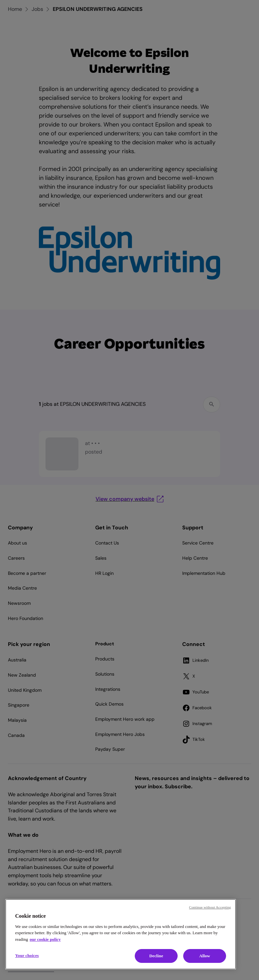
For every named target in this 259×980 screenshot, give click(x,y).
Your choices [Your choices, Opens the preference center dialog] (27, 955)
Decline (156, 956)
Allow (204, 956)
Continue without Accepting (210, 907)
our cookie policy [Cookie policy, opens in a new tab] (45, 939)
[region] (121, 934)
